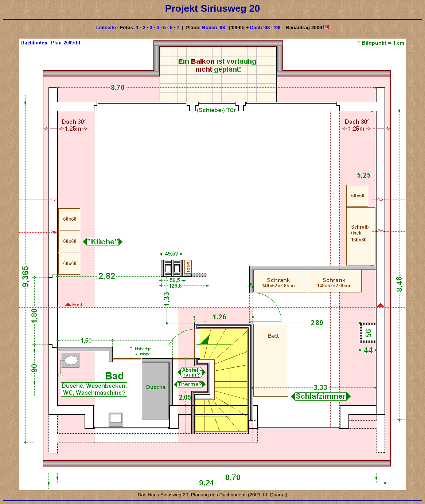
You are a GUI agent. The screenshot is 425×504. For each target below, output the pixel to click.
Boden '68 (213, 27)
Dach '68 (260, 27)
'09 (277, 27)
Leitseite (106, 27)
